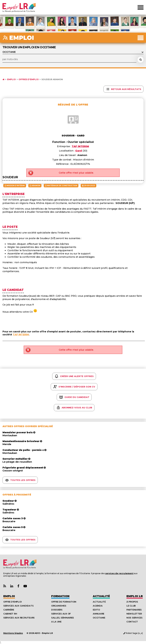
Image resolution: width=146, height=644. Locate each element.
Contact (132, 622)
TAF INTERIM (21, 335)
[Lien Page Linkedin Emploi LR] (12, 586)
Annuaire (99, 614)
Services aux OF (61, 614)
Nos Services (134, 618)
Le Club (131, 606)
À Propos (132, 602)
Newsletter (134, 614)
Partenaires (134, 610)
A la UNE (56, 622)
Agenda (98, 606)
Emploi (11, 79)
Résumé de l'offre (73, 105)
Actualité (101, 596)
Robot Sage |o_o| (133, 633)
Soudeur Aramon (52, 79)
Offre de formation (64, 602)
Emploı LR (135, 596)
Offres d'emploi (29, 79)
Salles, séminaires (63, 618)
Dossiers (57, 610)
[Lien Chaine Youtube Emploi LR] (25, 586)
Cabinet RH (10, 614)
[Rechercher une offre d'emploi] (141, 60)
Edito (96, 610)
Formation (60, 596)
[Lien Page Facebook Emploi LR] (18, 586)
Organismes (59, 606)
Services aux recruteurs (19, 618)
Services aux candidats (18, 606)
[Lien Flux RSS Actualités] (5, 586)
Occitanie (99, 618)
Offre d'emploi (12, 602)
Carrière (9, 610)
